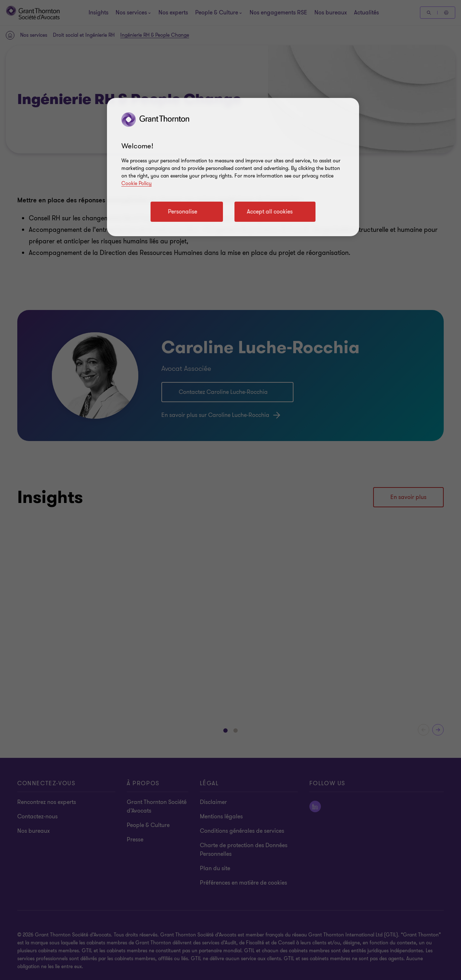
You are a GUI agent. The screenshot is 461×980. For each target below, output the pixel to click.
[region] (233, 167)
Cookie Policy (136, 183)
